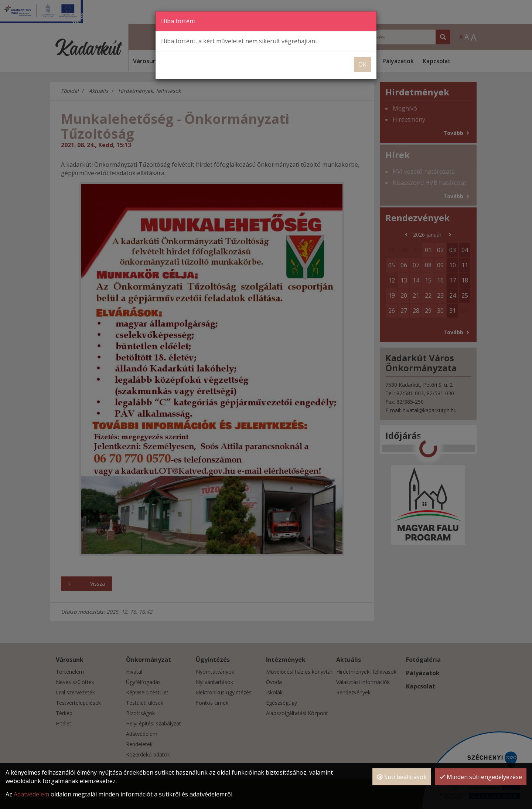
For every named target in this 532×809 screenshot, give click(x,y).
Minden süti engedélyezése (481, 779)
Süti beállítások (402, 779)
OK (362, 64)
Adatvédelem (31, 796)
